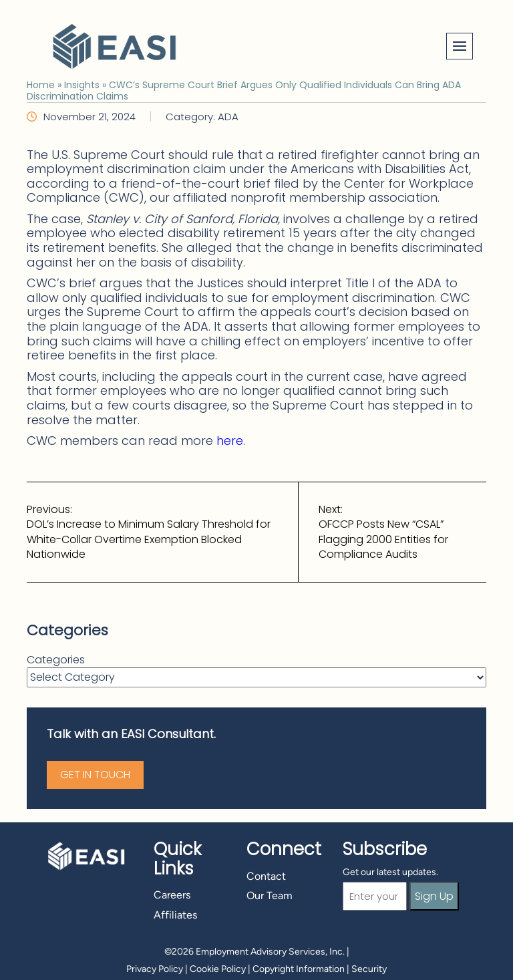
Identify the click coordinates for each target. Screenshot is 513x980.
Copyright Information (299, 969)
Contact (266, 876)
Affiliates (175, 915)
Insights (82, 85)
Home (41, 85)
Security (369, 969)
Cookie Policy (218, 969)
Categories (56, 660)
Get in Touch (95, 775)
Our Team (270, 895)
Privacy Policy (155, 969)
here (230, 441)
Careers (172, 895)
